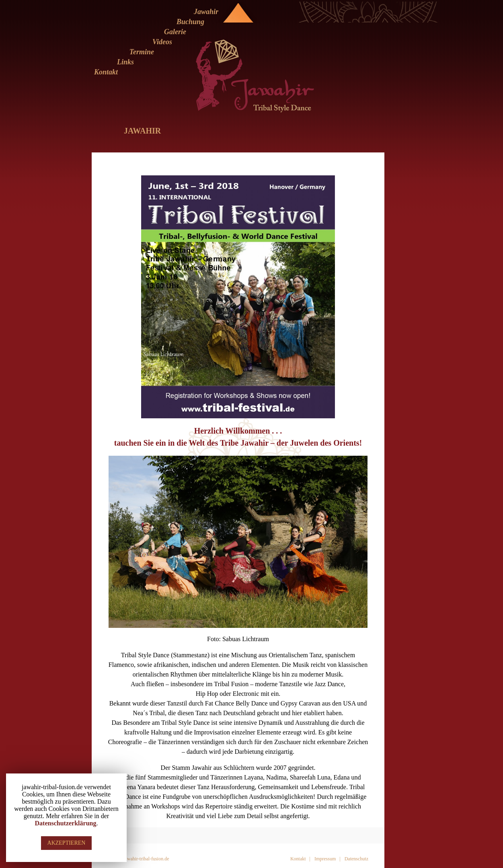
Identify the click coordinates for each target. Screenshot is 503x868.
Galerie (175, 32)
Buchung (190, 22)
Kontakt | (300, 859)
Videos (162, 42)
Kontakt (106, 72)
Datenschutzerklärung (66, 823)
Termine (142, 52)
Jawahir (206, 12)
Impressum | (327, 859)
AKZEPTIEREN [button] (67, 843)
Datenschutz (356, 859)
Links (125, 62)
